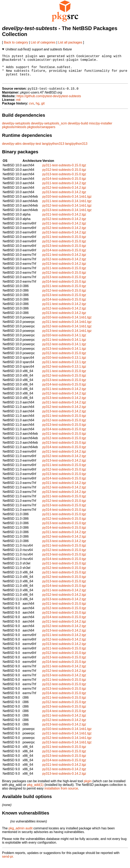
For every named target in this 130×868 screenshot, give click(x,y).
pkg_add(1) (35, 791)
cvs (32, 110)
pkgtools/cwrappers (41, 133)
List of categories (43, 42)
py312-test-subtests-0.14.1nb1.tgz (67, 212)
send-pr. (8, 863)
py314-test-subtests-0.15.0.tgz (64, 185)
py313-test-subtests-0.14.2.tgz (64, 198)
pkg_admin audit (20, 835)
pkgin (88, 787)
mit (18, 106)
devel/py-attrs (12, 150)
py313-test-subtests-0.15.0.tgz (64, 180)
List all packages (70, 42)
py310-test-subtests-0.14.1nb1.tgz (67, 203)
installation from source (61, 795)
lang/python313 (53, 150)
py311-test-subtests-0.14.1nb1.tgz (67, 207)
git (43, 110)
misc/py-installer (101, 130)
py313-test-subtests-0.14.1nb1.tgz (67, 216)
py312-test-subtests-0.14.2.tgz (64, 194)
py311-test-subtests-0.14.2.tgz (64, 189)
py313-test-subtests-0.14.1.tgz (64, 355)
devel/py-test (32, 150)
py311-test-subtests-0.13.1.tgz (64, 368)
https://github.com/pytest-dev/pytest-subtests (49, 102)
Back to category (16, 42)
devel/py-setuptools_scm (49, 130)
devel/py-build (78, 130)
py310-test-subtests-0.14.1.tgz (64, 341)
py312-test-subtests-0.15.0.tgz (64, 176)
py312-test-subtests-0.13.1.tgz (64, 373)
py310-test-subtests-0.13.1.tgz (64, 364)
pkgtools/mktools (14, 133)
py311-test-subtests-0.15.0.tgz (64, 172)
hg (37, 110)
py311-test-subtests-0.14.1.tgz (64, 346)
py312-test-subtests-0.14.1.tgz (64, 350)
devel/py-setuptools (16, 130)
